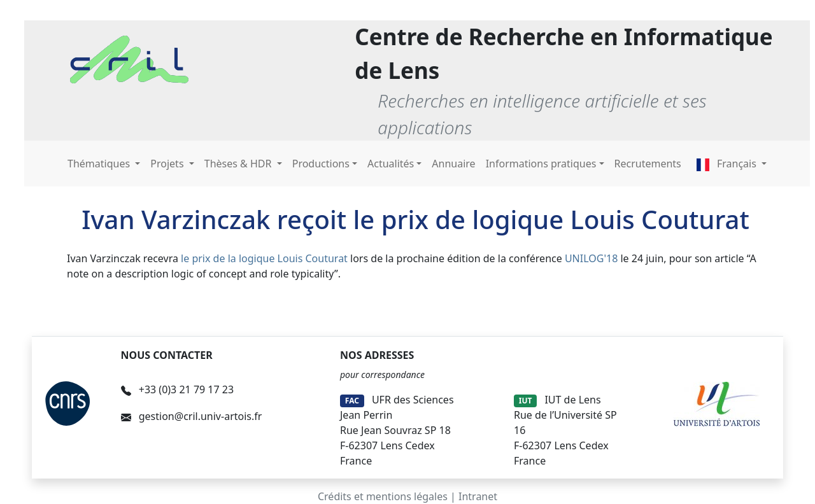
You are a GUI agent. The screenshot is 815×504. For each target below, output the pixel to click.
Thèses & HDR (239, 164)
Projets (168, 164)
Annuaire (453, 164)
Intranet (478, 496)
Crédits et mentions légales (383, 496)
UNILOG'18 (591, 258)
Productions (321, 164)
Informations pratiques (541, 164)
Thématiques (100, 164)
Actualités (391, 164)
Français (728, 164)
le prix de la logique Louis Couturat (264, 258)
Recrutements (648, 164)
